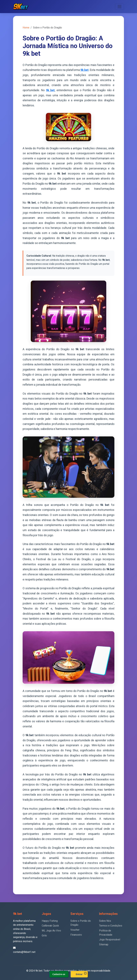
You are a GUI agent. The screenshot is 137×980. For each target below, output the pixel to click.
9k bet (84, 70)
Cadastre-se (59, 974)
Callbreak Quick (50, 926)
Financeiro (76, 935)
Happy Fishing (50, 921)
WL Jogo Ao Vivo (51, 931)
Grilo (44, 936)
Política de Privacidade (106, 933)
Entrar (79, 974)
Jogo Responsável (110, 940)
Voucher (75, 930)
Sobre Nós (105, 921)
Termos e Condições (111, 926)
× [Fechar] (85, 973)
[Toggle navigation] (119, 7)
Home (26, 28)
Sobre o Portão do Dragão (81, 923)
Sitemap (104, 944)
